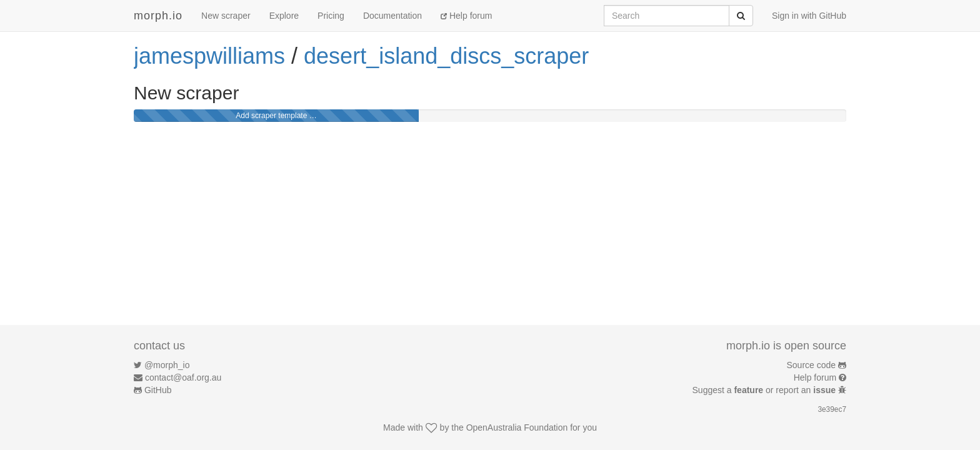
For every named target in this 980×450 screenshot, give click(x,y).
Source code (812, 365)
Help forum (466, 16)
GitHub (158, 390)
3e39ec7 (832, 409)
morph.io (158, 16)
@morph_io (167, 365)
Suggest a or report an (765, 390)
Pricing (331, 16)
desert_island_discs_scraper (446, 56)
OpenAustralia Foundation (517, 427)
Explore (284, 16)
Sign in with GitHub (809, 16)
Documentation (392, 16)
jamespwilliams (209, 56)
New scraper (226, 16)
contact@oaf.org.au (183, 377)
